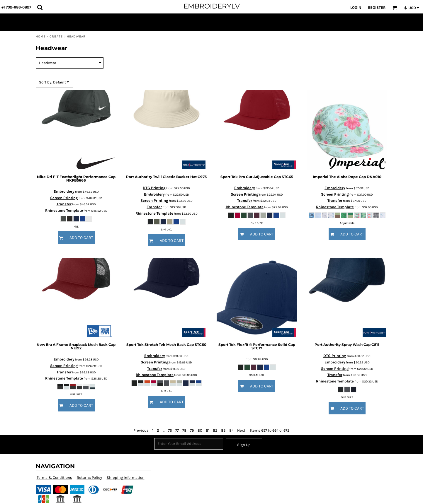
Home (41, 36)
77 (177, 430)
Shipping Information (126, 477)
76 (170, 430)
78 (184, 430)
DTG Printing (154, 188)
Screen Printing (64, 198)
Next (241, 430)
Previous (141, 430)
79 (192, 430)
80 (200, 430)
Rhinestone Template (64, 210)
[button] (40, 7)
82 (215, 430)
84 (231, 430)
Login (356, 7)
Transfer (64, 204)
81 (208, 430)
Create (56, 36)
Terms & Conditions (54, 477)
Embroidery (64, 191)
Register (377, 7)
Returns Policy (89, 477)
